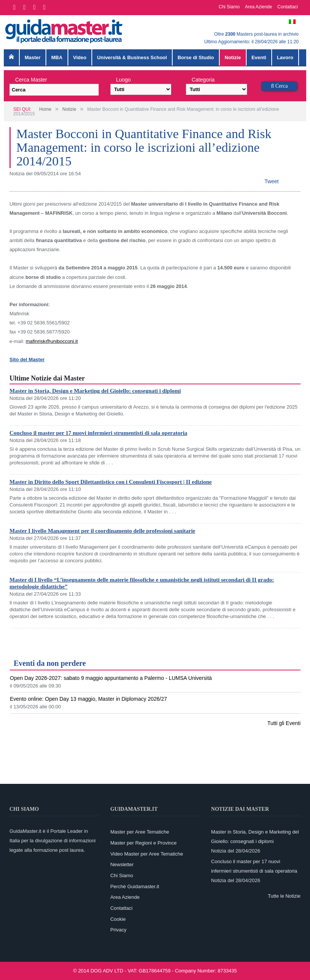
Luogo (124, 80)
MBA (57, 57)
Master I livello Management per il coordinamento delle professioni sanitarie (102, 531)
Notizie (233, 57)
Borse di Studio (196, 57)
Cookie (118, 919)
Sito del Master (27, 359)
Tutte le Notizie (284, 896)
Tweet (271, 181)
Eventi (259, 57)
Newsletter (122, 864)
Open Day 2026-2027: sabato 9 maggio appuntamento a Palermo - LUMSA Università (111, 678)
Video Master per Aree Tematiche (147, 854)
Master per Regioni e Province (144, 843)
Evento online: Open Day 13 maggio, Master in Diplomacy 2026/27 (88, 699)
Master (33, 57)
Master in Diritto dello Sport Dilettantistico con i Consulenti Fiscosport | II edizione (111, 482)
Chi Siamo (229, 7)
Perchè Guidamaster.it (135, 886)
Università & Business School (132, 57)
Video (80, 57)
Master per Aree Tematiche (140, 832)
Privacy (119, 930)
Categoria (203, 80)
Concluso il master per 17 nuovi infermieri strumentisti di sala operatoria (98, 433)
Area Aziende (259, 7)
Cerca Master (31, 80)
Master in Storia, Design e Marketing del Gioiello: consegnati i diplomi (95, 391)
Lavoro (285, 57)
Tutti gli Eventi (284, 723)
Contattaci (288, 7)
